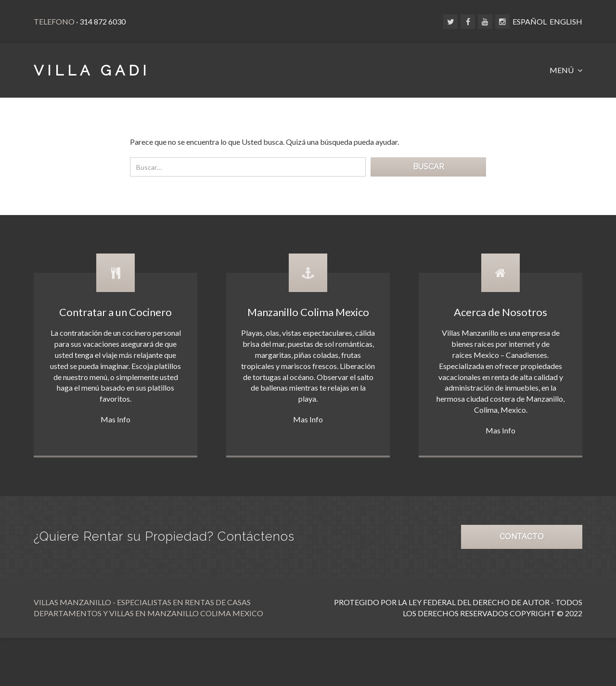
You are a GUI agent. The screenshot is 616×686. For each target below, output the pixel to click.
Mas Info (115, 419)
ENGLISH (566, 21)
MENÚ (562, 70)
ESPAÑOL (530, 21)
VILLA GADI (92, 70)
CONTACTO (522, 537)
